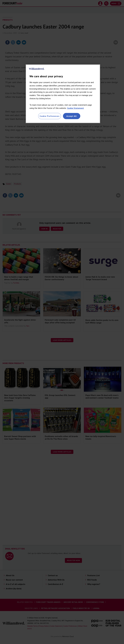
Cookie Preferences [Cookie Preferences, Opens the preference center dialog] (49, 116)
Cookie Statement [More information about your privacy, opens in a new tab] (75, 108)
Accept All (72, 116)
